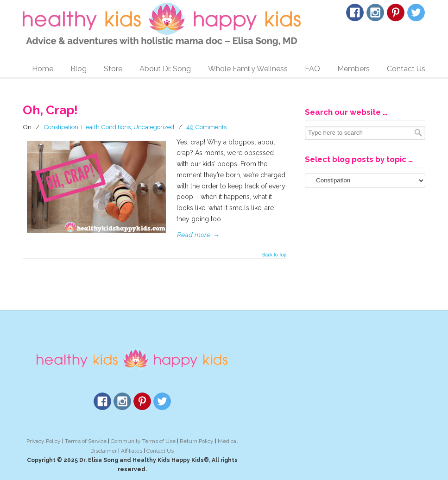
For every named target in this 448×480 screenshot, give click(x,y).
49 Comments (206, 127)
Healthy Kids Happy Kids (162, 25)
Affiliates (132, 451)
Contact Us (160, 451)
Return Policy (197, 441)
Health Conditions (106, 127)
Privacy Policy (44, 441)
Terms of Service (86, 441)
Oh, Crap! (50, 110)
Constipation (61, 127)
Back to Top (274, 255)
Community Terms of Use (143, 441)
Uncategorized (154, 127)
